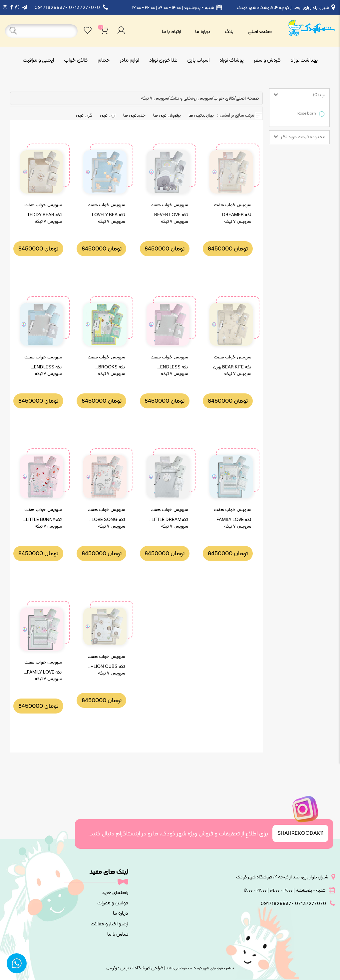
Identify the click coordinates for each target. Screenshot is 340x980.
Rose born (308, 114)
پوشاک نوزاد (232, 60)
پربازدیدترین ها (201, 116)
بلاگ (229, 32)
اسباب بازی (198, 60)
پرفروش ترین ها (167, 116)
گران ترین (84, 116)
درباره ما (203, 32)
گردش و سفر (267, 60)
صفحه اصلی (260, 32)
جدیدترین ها (134, 116)
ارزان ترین (108, 116)
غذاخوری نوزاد (163, 60)
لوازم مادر (130, 60)
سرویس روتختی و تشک (191, 98)
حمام (104, 60)
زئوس (112, 968)
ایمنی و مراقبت (38, 60)
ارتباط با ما (171, 32)
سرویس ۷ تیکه (154, 98)
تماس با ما (118, 935)
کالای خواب (76, 60)
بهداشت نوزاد (304, 60)
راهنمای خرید (115, 893)
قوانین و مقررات (113, 903)
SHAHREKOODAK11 (300, 833)
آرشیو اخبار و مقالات (109, 924)
